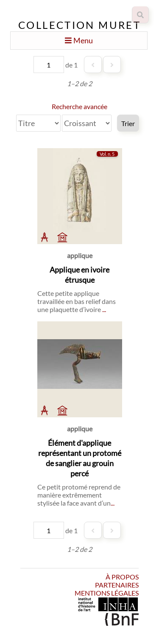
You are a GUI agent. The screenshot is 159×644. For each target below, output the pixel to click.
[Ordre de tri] (87, 123)
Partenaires (117, 585)
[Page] (49, 65)
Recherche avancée (79, 106)
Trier (128, 124)
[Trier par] (38, 123)
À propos (122, 577)
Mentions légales (107, 593)
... (104, 309)
